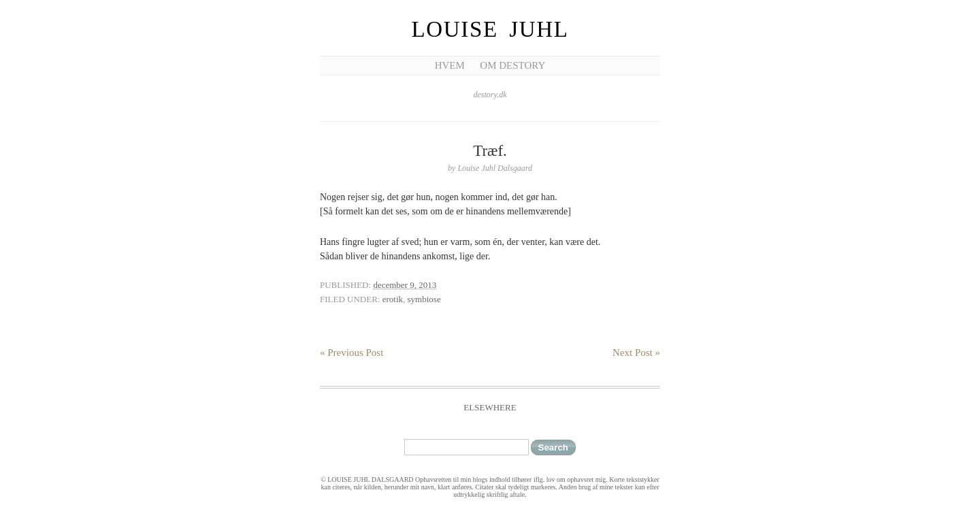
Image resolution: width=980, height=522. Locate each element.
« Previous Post (352, 353)
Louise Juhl (490, 29)
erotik (393, 299)
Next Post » (636, 353)
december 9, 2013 (405, 285)
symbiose (424, 299)
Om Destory (512, 65)
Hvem (450, 65)
